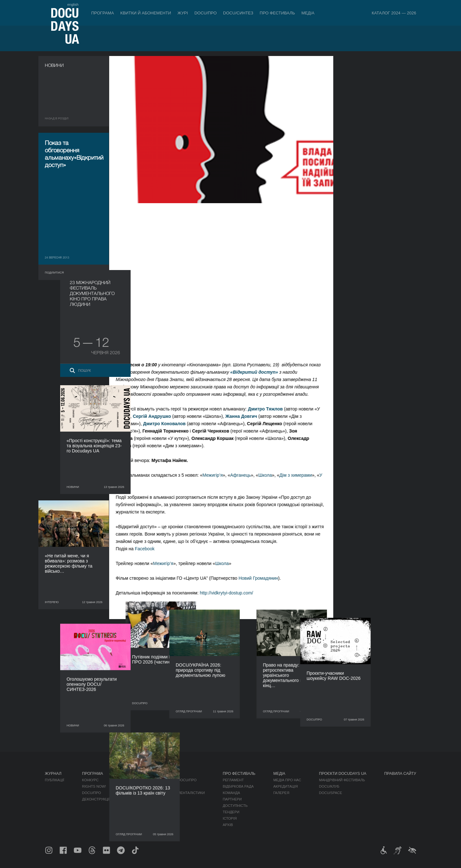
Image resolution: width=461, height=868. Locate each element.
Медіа (308, 13)
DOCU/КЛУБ (329, 786)
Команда (231, 793)
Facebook (151, 549)
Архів (228, 825)
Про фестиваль (277, 13)
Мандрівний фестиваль (342, 780)
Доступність (235, 806)
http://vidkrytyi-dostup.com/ (233, 593)
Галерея (281, 793)
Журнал (53, 774)
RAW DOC (136, 786)
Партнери (232, 799)
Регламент (233, 780)
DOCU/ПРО (206, 13)
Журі (183, 13)
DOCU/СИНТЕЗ (238, 13)
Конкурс (90, 780)
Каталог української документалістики (166, 793)
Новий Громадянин (264, 578)
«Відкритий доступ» (260, 372)
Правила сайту (400, 774)
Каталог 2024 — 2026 (394, 13)
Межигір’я (218, 475)
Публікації (54, 780)
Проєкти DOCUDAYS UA (343, 774)
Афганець (247, 475)
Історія (230, 818)
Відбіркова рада (238, 786)
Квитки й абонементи (146, 13)
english (73, 4)
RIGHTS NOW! (94, 786)
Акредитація (286, 786)
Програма (103, 13)
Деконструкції (96, 799)
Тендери (231, 812)
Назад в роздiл (57, 118)
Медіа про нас (287, 780)
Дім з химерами (302, 475)
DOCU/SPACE (331, 793)
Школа (271, 475)
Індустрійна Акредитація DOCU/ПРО (162, 780)
